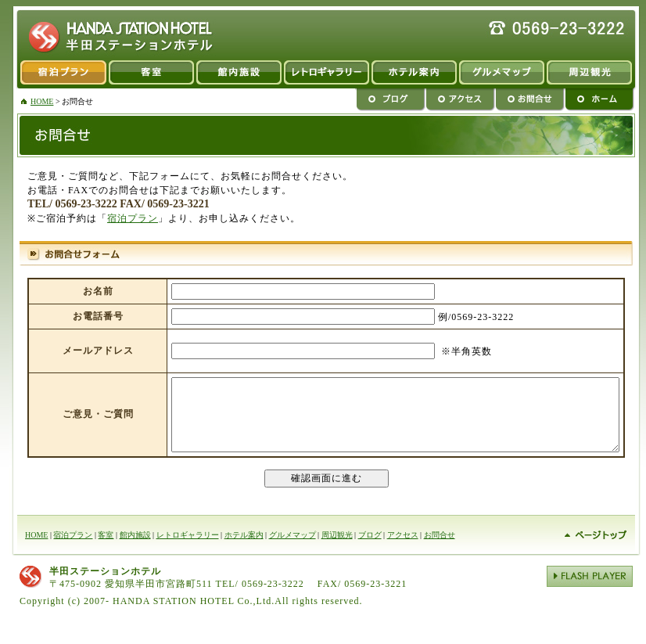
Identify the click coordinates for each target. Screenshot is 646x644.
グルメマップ (501, 74)
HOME (42, 101)
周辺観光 (594, 74)
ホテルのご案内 (414, 74)
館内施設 (239, 74)
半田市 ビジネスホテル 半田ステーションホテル (115, 33)
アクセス (460, 101)
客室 (151, 74)
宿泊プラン (58, 74)
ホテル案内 (244, 549)
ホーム (604, 101)
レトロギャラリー (326, 74)
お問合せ (530, 101)
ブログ (390, 101)
